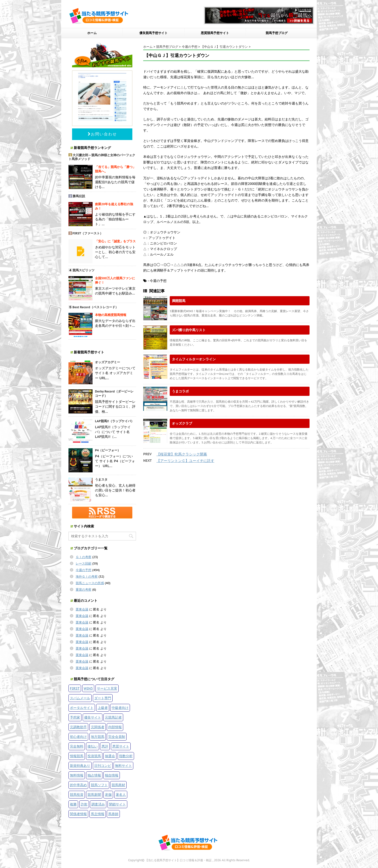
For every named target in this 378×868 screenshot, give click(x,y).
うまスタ (101, 479)
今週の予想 (84, 570)
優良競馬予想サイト (153, 33)
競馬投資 (77, 794)
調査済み (98, 804)
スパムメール (80, 698)
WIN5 (88, 688)
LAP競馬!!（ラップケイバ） (115, 421)
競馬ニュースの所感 (90, 583)
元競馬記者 (113, 717)
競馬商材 (118, 785)
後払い (93, 746)
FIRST (75, 688)
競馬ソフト (99, 785)
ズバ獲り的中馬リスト (189, 330)
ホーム (92, 33)
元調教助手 (78, 727)
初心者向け (78, 737)
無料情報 (77, 775)
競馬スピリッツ (84, 270)
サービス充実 (107, 688)
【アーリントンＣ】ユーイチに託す (185, 461)
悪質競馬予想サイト (215, 33)
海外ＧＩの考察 (87, 577)
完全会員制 (117, 737)
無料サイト (123, 766)
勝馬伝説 (79, 196)
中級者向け (120, 708)
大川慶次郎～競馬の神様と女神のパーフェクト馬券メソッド (102, 157)
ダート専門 (103, 698)
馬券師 (113, 814)
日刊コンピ (103, 766)
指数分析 (126, 756)
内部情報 (115, 727)
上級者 (103, 708)
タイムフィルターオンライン (194, 359)
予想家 (75, 717)
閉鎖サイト (117, 804)
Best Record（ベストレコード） (95, 307)
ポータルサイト (82, 708)
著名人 (121, 794)
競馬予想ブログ (277, 33)
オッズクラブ (182, 423)
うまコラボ (180, 391)
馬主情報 (98, 814)
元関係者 (98, 727)
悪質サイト (121, 746)
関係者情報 (78, 814)
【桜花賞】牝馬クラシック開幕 (182, 454)
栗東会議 (82, 609)
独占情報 (94, 775)
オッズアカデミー (108, 362)
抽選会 (110, 756)
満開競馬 (179, 301)
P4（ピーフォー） (108, 450)
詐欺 (84, 804)
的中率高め (78, 785)
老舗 (108, 794)
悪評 (105, 746)
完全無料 (77, 746)
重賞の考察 (84, 590)
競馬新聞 (94, 794)
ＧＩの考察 (84, 557)
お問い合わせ (102, 134)
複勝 (73, 804)
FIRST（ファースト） (88, 233)
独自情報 (112, 775)
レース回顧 (84, 563)
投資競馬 (94, 756)
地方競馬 (98, 737)
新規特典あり (80, 766)
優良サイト (93, 717)
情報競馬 (77, 756)
